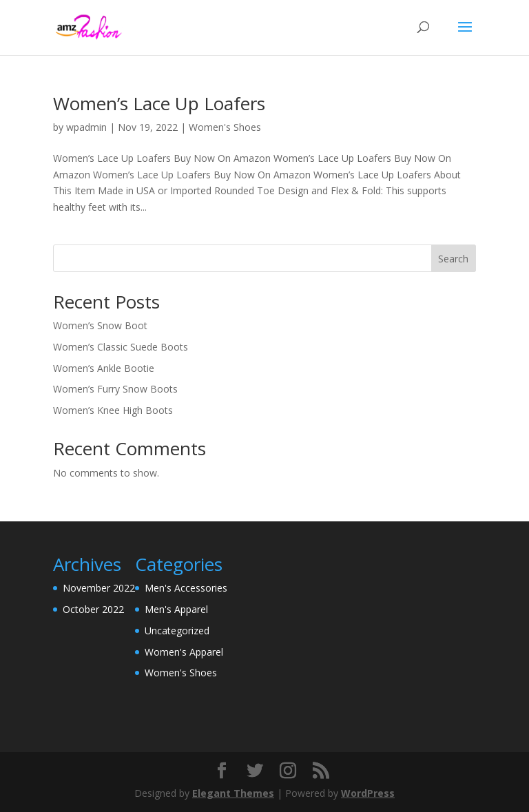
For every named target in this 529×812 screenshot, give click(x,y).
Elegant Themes (233, 793)
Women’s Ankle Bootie (104, 368)
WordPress (368, 793)
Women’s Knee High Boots (113, 410)
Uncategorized (177, 631)
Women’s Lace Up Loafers (159, 103)
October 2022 (93, 609)
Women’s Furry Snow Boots (115, 389)
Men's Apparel (176, 609)
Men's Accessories (186, 588)
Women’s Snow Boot (100, 325)
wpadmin (86, 127)
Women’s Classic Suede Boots (121, 347)
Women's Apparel (184, 652)
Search (453, 259)
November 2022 (99, 588)
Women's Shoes (225, 127)
